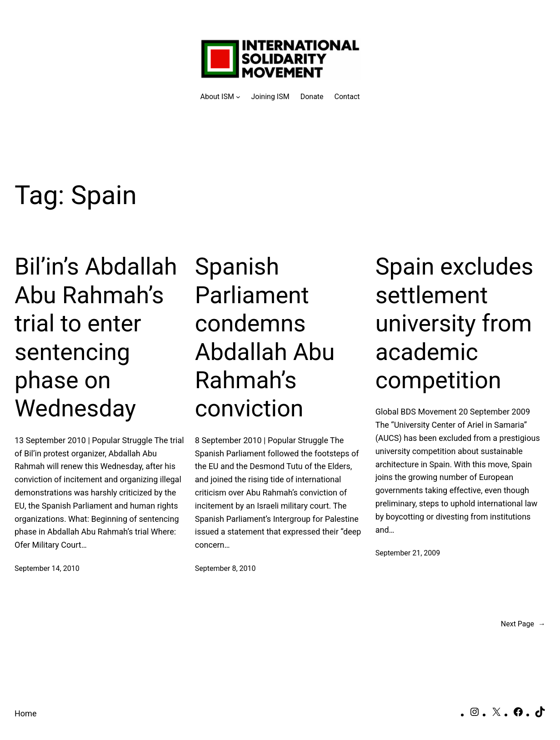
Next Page (523, 624)
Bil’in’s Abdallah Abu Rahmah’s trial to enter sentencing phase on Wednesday (96, 337)
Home (25, 713)
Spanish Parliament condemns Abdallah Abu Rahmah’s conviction (265, 337)
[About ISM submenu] (220, 97)
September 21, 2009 (408, 553)
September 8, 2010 (225, 568)
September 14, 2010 (47, 568)
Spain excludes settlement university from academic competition (455, 323)
